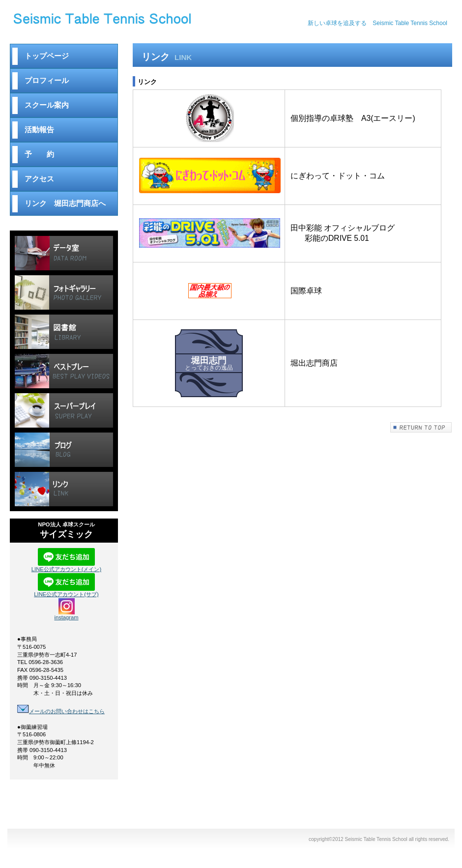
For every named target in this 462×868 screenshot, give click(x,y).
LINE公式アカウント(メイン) (66, 566)
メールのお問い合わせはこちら (61, 711)
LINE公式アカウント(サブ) (66, 592)
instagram (66, 615)
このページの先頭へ (421, 427)
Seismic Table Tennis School (128, 23)
